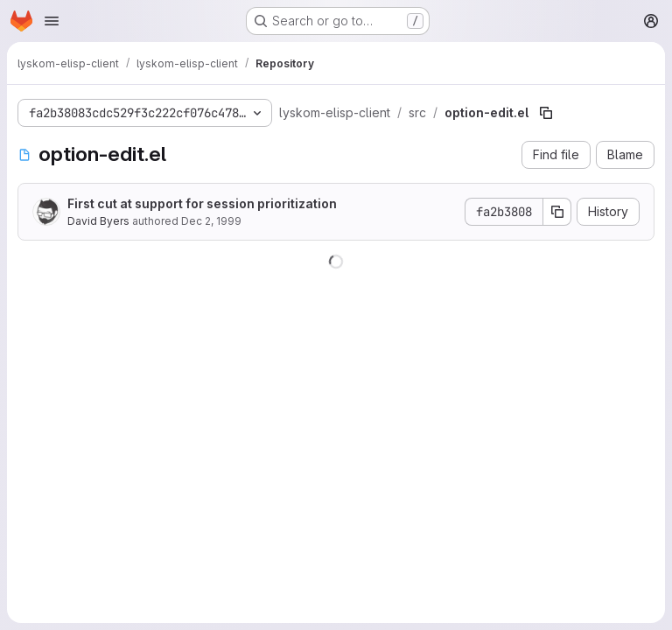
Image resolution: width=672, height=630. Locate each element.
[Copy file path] (546, 113)
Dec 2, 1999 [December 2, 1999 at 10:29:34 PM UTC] (211, 221)
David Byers (98, 221)
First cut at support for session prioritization (202, 203)
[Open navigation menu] (52, 21)
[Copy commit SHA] (557, 212)
